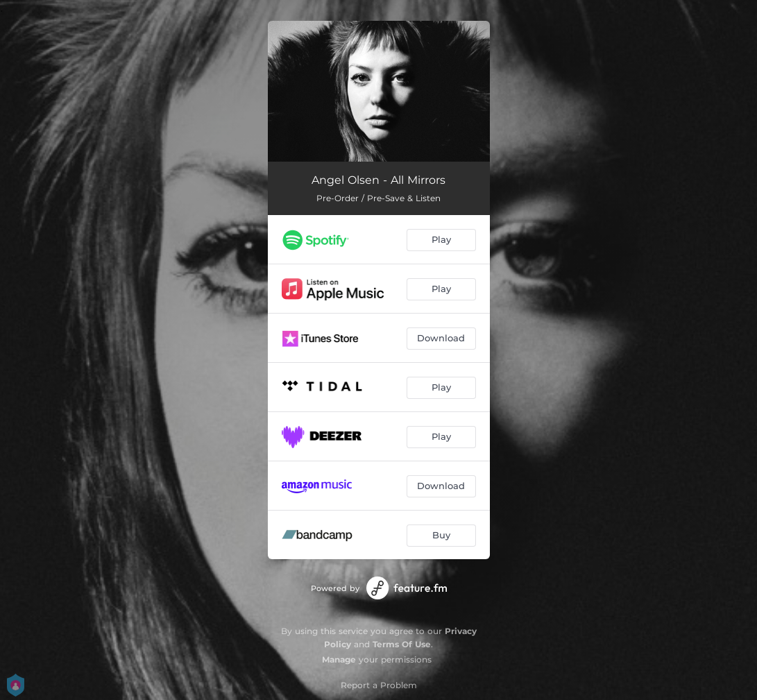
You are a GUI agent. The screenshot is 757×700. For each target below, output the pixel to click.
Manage (339, 659)
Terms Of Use (402, 644)
